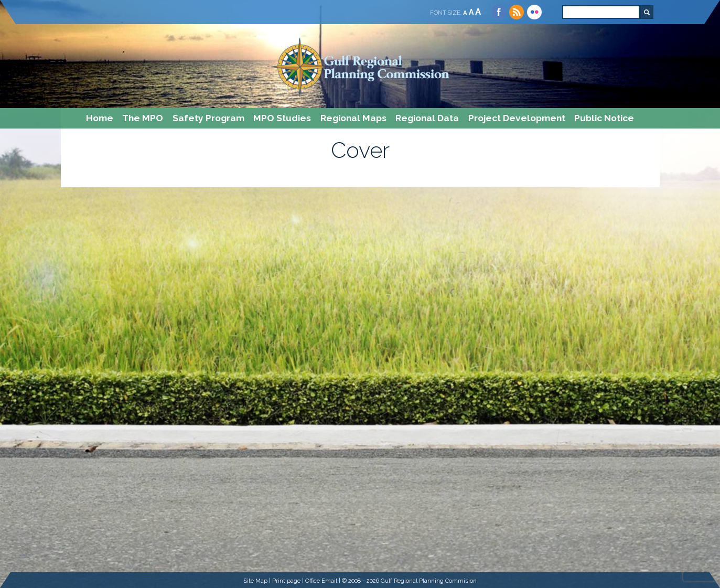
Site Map (255, 581)
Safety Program (208, 118)
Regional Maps (353, 118)
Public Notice (604, 118)
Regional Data (427, 118)
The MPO (143, 118)
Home (100, 118)
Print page (286, 581)
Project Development (517, 118)
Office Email (321, 581)
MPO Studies (282, 118)
